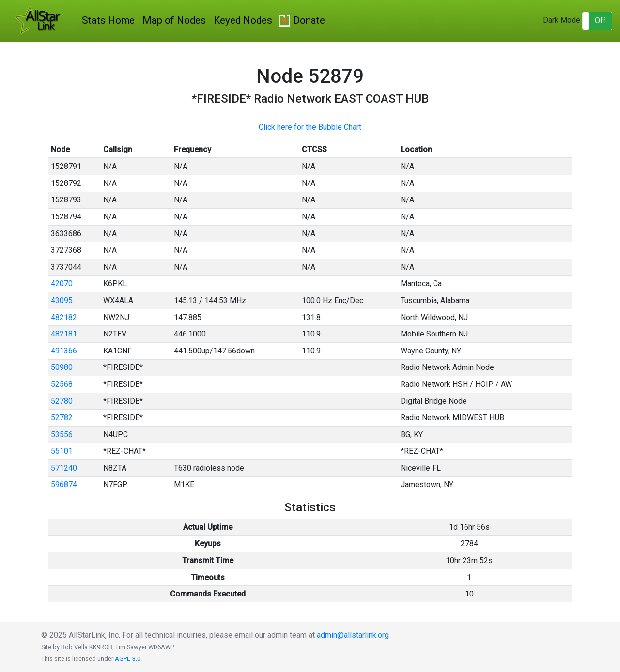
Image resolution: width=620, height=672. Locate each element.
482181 (64, 334)
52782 (62, 418)
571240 (64, 468)
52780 (62, 401)
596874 (64, 484)
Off (600, 21)
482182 (64, 317)
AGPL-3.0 (128, 659)
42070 (62, 283)
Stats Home (108, 20)
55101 (62, 451)
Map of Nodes (174, 20)
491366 (64, 351)
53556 (62, 435)
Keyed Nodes (243, 20)
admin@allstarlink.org (353, 635)
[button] (597, 21)
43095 (62, 300)
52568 (62, 384)
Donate (309, 20)
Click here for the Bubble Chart (310, 127)
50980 (62, 367)
